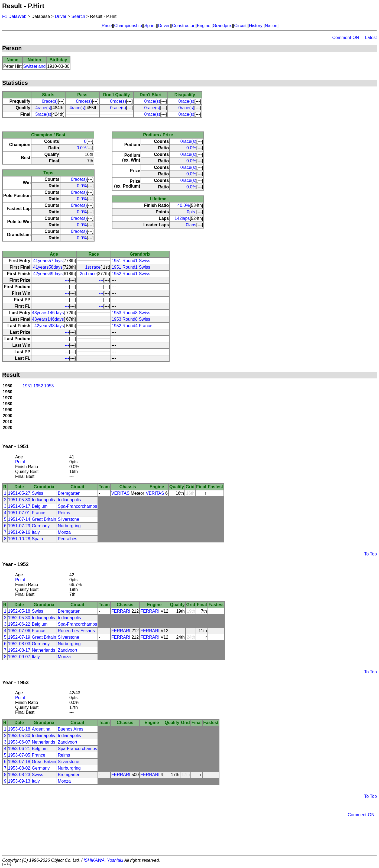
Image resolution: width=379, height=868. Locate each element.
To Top (370, 554)
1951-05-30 (19, 500)
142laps (182, 218)
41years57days (48, 261)
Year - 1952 (15, 564)
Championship (128, 26)
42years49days (48, 274)
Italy (36, 532)
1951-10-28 (19, 539)
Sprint (150, 26)
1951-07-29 (19, 526)
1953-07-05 (19, 755)
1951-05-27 (19, 493)
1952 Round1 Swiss (131, 274)
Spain (37, 539)
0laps (191, 225)
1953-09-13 (19, 781)
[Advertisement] (190, 839)
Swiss (37, 493)
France (38, 513)
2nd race (88, 274)
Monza (64, 532)
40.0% (184, 205)
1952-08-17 (19, 650)
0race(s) (50, 101)
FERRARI (121, 611)
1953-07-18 (19, 762)
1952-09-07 (19, 657)
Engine (204, 26)
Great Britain (44, 519)
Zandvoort (67, 650)
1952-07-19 (19, 637)
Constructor (183, 26)
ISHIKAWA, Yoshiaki (103, 860)
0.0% (82, 148)
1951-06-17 (19, 506)
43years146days (48, 313)
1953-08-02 (19, 768)
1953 (49, 386)
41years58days (48, 267)
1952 (38, 386)
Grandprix (222, 26)
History (256, 26)
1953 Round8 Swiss (131, 313)
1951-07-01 (19, 513)
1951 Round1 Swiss (131, 261)
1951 (28, 386)
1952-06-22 (19, 624)
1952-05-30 (19, 618)
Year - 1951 (15, 446)
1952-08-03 (19, 644)
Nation (271, 26)
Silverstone (68, 519)
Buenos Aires (70, 729)
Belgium (40, 506)
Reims (64, 513)
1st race (93, 267)
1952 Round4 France (132, 326)
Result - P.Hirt (23, 6)
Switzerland (35, 66)
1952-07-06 (19, 631)
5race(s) (43, 114)
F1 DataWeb (14, 16)
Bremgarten (69, 493)
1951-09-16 (19, 532)
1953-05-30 (19, 736)
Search (78, 16)
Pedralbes (67, 539)
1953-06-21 (19, 749)
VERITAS (120, 493)
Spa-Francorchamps (77, 506)
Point (20, 462)
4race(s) (43, 108)
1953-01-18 (19, 729)
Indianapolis (43, 500)
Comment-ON (346, 38)
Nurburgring (69, 526)
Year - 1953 (15, 682)
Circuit (240, 26)
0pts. (192, 212)
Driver (61, 16)
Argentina (41, 729)
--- (67, 280)
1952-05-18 (19, 611)
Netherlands (43, 650)
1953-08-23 (19, 775)
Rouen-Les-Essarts (76, 631)
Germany (41, 526)
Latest (371, 38)
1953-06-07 (19, 742)
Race (107, 26)
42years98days (49, 326)
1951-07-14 (19, 519)
